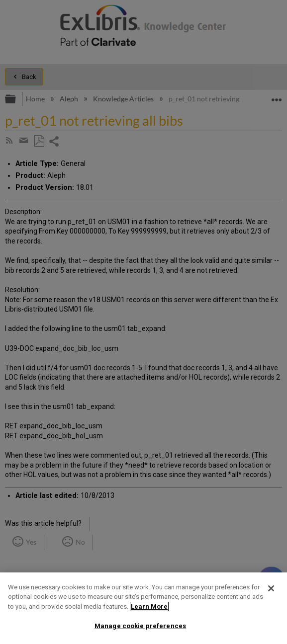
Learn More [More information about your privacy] (149, 606)
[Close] (271, 588)
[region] (143, 608)
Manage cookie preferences (140, 626)
